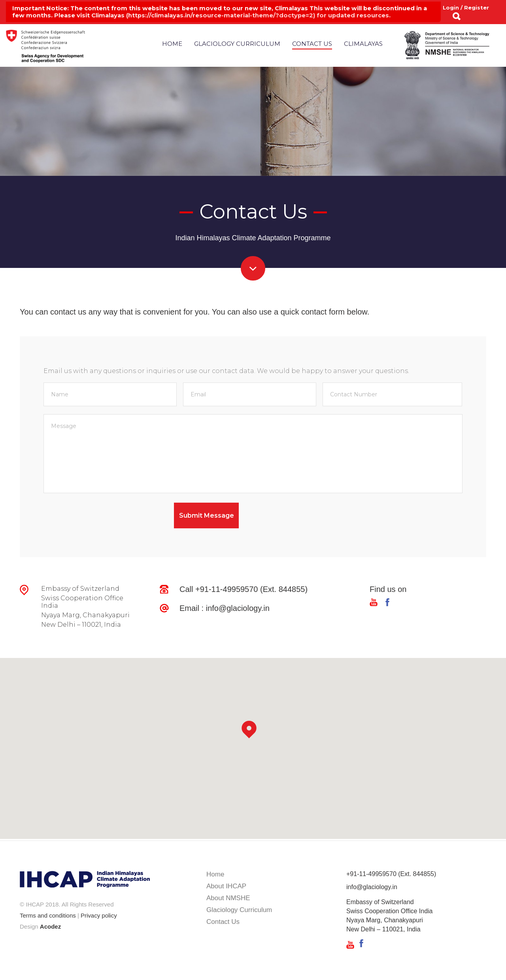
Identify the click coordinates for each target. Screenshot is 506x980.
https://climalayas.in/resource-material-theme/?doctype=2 (221, 15)
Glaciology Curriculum (237, 44)
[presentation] (104, 518)
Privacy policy (99, 915)
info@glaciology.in (238, 608)
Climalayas (363, 44)
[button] (253, 735)
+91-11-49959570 (227, 589)
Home (172, 44)
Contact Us (312, 44)
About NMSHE (228, 898)
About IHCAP (226, 886)
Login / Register (466, 8)
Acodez (50, 926)
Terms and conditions (48, 915)
